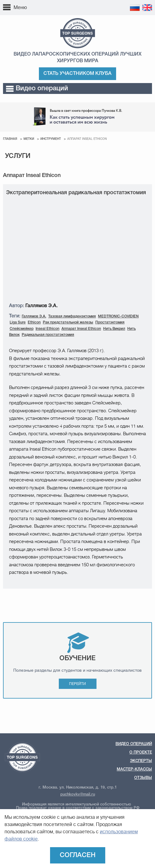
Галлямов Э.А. (34, 316)
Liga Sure (18, 322)
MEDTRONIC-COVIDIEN (118, 316)
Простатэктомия (110, 322)
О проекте (141, 752)
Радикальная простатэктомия (48, 335)
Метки (29, 139)
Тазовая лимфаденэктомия (72, 316)
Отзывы (143, 778)
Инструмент (51, 139)
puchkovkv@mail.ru (78, 794)
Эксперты (141, 761)
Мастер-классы (134, 769)
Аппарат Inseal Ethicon (81, 329)
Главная (10, 139)
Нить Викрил (114, 329)
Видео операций (37, 89)
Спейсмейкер (22, 329)
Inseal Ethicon (47, 329)
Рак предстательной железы (68, 322)
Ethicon (34, 322)
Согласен (78, 855)
